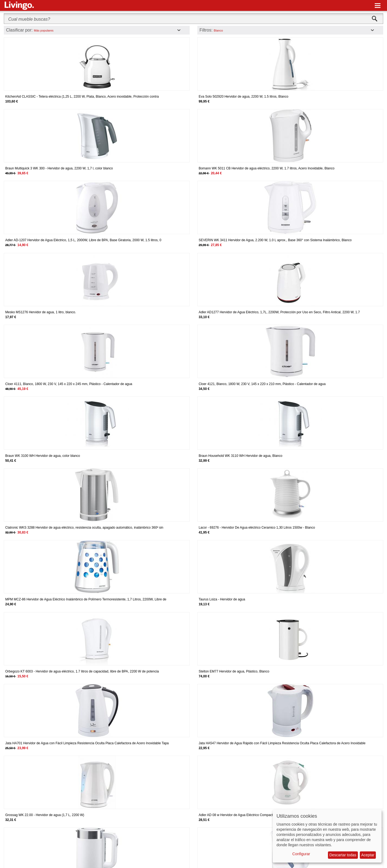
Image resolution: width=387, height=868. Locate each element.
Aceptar (368, 855)
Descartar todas (343, 855)
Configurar (301, 854)
